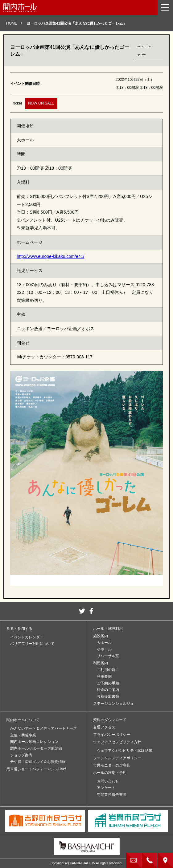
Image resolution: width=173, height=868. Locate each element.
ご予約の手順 (108, 683)
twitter (82, 611)
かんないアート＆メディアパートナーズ (43, 728)
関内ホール (20, 8)
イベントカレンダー (27, 637)
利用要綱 (104, 677)
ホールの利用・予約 (110, 773)
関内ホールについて (23, 720)
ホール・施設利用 (108, 629)
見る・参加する (19, 629)
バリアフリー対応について (32, 644)
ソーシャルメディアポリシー (117, 758)
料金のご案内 (108, 690)
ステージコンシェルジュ (113, 704)
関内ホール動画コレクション (34, 742)
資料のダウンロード (110, 720)
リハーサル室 (108, 656)
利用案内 (101, 663)
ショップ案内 (21, 755)
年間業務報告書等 (112, 795)
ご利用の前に (108, 670)
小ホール (104, 649)
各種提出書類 (108, 696)
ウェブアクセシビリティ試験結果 (125, 751)
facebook (91, 611)
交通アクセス (104, 727)
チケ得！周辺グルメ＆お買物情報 (38, 762)
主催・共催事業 (23, 735)
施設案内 (101, 636)
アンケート (106, 788)
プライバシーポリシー (112, 735)
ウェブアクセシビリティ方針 (117, 742)
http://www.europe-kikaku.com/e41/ (50, 256)
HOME (12, 23)
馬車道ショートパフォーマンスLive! (36, 769)
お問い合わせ (108, 781)
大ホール (104, 643)
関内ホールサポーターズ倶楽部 (36, 748)
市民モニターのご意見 (112, 765)
